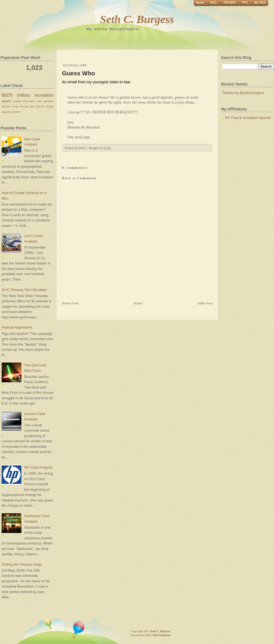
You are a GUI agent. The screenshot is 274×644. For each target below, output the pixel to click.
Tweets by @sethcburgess (243, 93)
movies (24, 106)
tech (7, 95)
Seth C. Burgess (137, 19)
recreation (44, 95)
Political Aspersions (17, 327)
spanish (7, 112)
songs (50, 106)
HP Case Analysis (38, 467)
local (15, 106)
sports (6, 101)
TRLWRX (230, 2)
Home (200, 2)
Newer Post (70, 303)
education (29, 101)
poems (40, 106)
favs (40, 101)
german (49, 101)
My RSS (260, 2)
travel (17, 101)
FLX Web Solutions (158, 635)
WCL (214, 2)
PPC (245, 2)
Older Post (205, 303)
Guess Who (79, 73)
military (24, 95)
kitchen (6, 106)
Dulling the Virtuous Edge (22, 564)
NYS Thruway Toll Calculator (24, 290)
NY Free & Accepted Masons (248, 118)
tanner (16, 112)
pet (32, 106)
